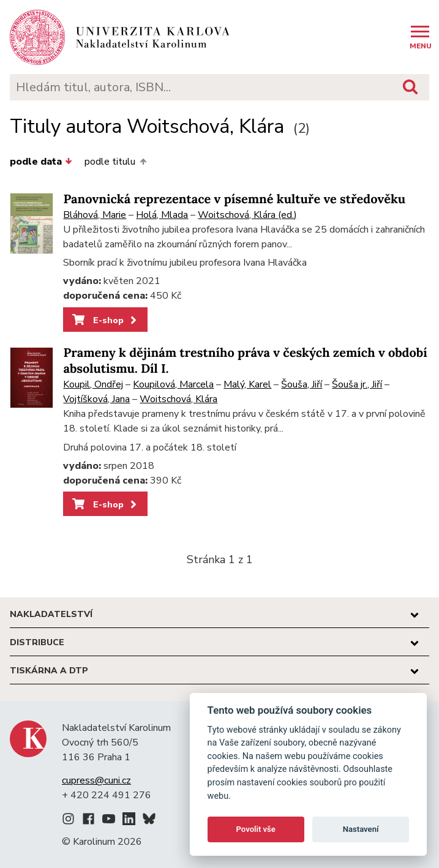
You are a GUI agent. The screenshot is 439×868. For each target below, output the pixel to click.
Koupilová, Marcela (173, 384)
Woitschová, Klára (178, 399)
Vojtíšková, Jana (96, 399)
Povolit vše (256, 829)
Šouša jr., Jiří (357, 384)
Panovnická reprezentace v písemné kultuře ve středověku (234, 199)
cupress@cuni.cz (96, 780)
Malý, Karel (247, 384)
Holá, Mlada (162, 215)
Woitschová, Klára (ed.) (247, 215)
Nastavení (361, 829)
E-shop (106, 320)
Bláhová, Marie (95, 215)
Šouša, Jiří (302, 384)
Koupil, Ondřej (93, 384)
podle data (41, 162)
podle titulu (115, 162)
